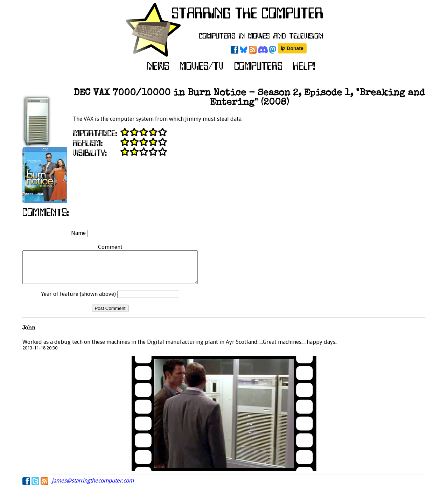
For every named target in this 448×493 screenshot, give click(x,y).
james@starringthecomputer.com (93, 487)
